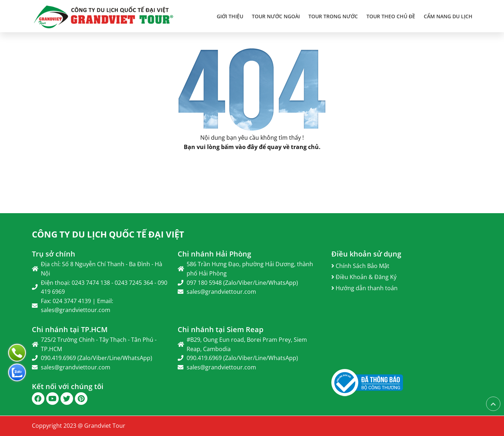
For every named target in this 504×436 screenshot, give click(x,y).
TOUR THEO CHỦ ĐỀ (391, 16)
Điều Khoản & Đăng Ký (364, 277)
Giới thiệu (230, 16)
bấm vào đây (239, 147)
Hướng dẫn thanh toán (364, 288)
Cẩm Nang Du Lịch (448, 16)
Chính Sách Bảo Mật (360, 266)
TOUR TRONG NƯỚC (333, 16)
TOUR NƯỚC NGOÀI (276, 16)
